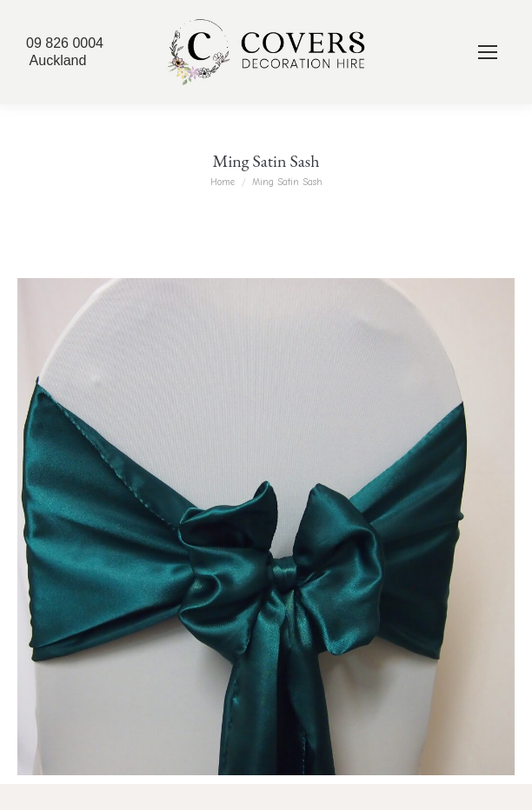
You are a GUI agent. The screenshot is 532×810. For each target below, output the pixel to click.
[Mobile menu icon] (488, 52)
